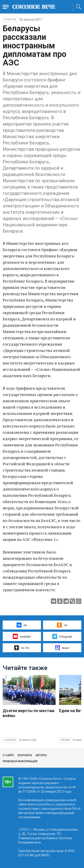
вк (22, 625)
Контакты (25, 755)
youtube (22, 636)
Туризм (65, 740)
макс (62, 648)
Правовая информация (20, 761)
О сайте (8, 755)
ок (62, 625)
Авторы (41, 755)
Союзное (10, 740)
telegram (62, 636)
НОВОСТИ (10, 19)
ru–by (22, 648)
